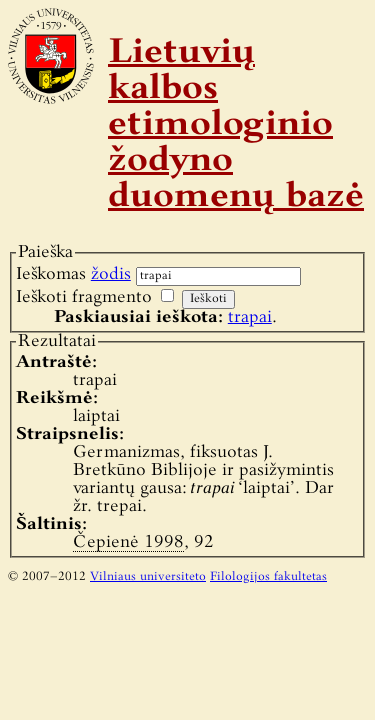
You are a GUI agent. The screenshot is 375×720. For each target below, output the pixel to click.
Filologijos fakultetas (268, 577)
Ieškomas (73, 274)
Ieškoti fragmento (84, 297)
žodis (111, 274)
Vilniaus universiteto (148, 577)
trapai (250, 317)
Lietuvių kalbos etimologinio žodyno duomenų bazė (236, 126)
